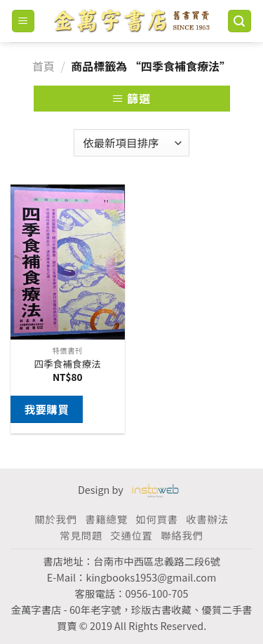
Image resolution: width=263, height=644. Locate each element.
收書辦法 (207, 519)
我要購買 (46, 409)
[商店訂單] (131, 143)
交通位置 (131, 535)
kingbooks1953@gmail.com (151, 577)
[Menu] (23, 21)
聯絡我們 (182, 535)
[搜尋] (240, 21)
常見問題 (81, 535)
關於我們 (55, 519)
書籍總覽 (106, 519)
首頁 (43, 66)
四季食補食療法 (68, 364)
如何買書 (156, 519)
